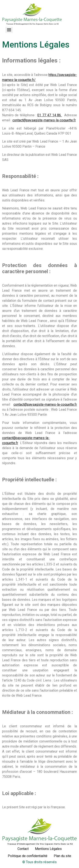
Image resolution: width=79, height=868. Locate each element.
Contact (23, 849)
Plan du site (62, 856)
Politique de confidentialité (28, 856)
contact (19, 404)
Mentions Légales (48, 849)
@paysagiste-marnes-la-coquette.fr (51, 404)
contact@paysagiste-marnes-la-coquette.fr (44, 120)
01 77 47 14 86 (50, 115)
